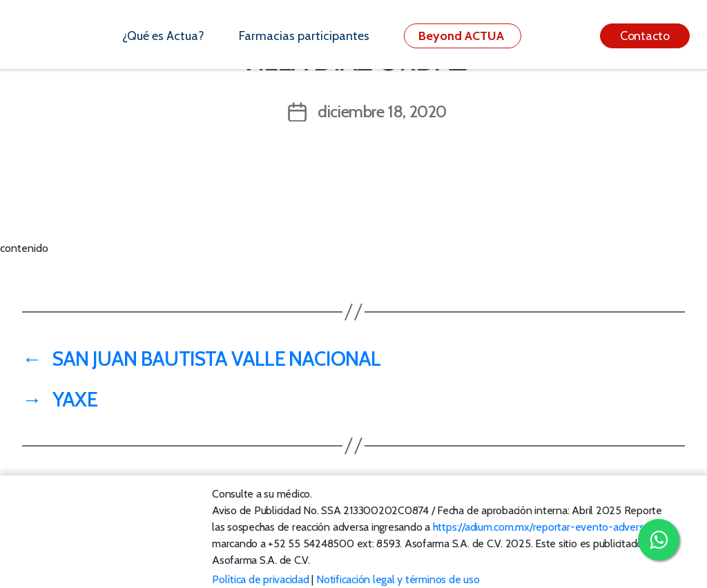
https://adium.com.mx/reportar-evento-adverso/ (543, 527)
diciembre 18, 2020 (382, 111)
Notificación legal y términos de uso (398, 579)
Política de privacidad (261, 579)
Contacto (645, 36)
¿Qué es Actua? (163, 36)
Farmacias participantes (304, 36)
